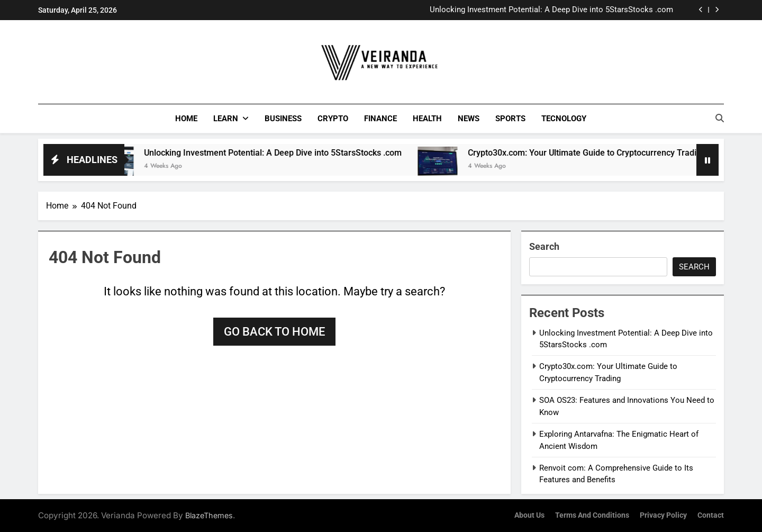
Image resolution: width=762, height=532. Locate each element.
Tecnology (564, 119)
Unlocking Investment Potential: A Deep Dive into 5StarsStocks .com (551, 10)
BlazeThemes (209, 515)
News (469, 119)
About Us (529, 515)
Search (544, 246)
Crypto (333, 119)
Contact (711, 515)
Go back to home (274, 331)
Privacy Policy (663, 515)
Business (283, 119)
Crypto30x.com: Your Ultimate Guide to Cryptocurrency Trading (600, 152)
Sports (510, 119)
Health (427, 119)
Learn (226, 119)
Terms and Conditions (592, 515)
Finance (380, 119)
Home (186, 119)
